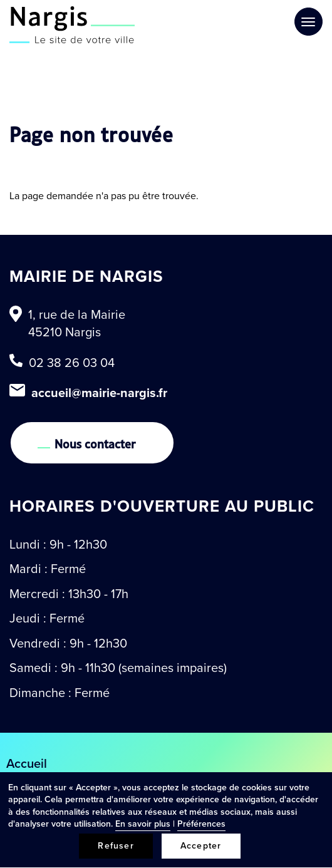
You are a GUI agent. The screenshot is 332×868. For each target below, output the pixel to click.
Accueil (27, 763)
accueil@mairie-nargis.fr (99, 393)
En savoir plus (143, 824)
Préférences (201, 824)
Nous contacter (95, 443)
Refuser (116, 846)
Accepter (201, 846)
